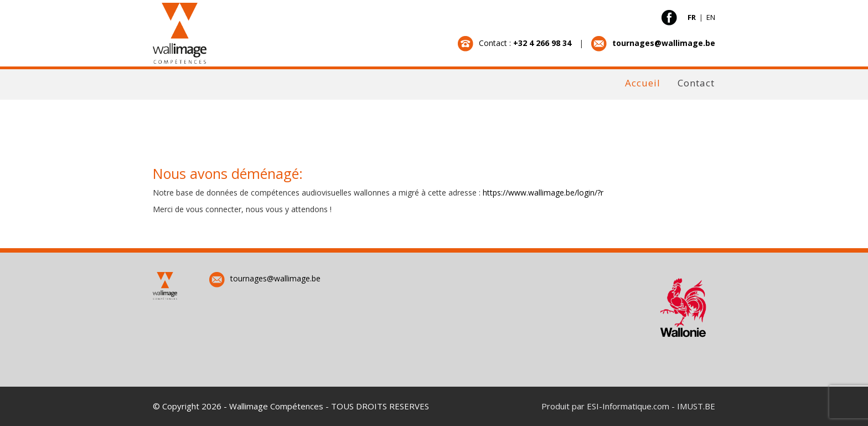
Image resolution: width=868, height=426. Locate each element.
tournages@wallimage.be (265, 278)
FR (693, 17)
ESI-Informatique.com (628, 406)
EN (711, 17)
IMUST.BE (696, 406)
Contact (696, 83)
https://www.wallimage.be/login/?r (543, 193)
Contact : (516, 43)
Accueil (643, 83)
